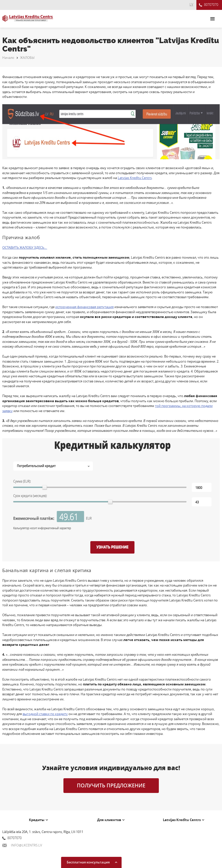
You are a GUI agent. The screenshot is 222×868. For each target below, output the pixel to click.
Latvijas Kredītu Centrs (135, 178)
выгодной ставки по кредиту (45, 714)
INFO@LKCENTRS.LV (22, 845)
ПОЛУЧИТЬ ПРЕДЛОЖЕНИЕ (111, 785)
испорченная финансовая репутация (84, 307)
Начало (8, 58)
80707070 (209, 5)
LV (191, 4)
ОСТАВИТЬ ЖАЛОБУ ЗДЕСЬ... (25, 247)
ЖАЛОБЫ (27, 58)
